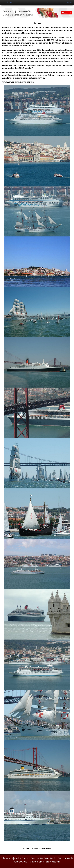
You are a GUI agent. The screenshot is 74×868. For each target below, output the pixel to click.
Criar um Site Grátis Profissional (45, 862)
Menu (9, 2)
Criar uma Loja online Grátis (14, 858)
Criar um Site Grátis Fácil (43, 858)
